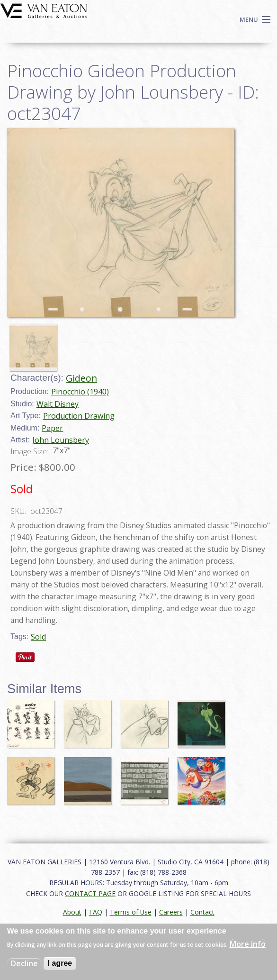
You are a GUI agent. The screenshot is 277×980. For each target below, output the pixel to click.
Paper (52, 428)
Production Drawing (79, 416)
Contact (202, 912)
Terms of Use (131, 912)
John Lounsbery (61, 440)
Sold (38, 637)
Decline (24, 963)
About (72, 912)
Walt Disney (58, 404)
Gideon (81, 378)
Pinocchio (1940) (80, 392)
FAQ (96, 912)
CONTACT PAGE (90, 893)
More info (248, 944)
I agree (60, 963)
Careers (171, 912)
